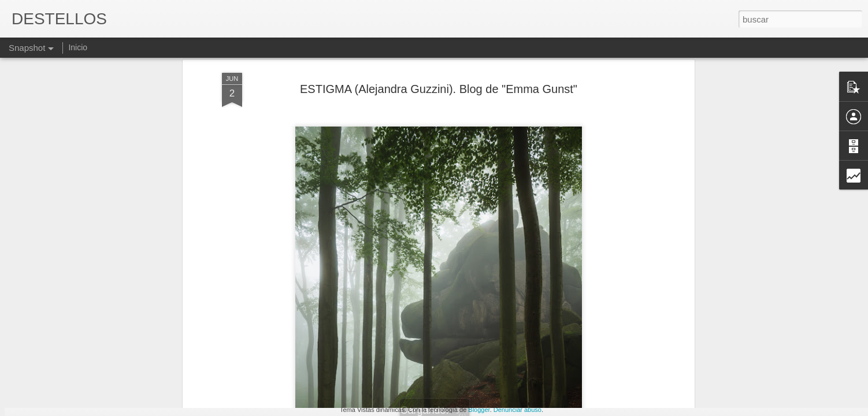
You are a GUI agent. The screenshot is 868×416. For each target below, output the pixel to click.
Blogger (479, 410)
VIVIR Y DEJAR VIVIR (359, 356)
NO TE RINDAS (493, 362)
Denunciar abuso (518, 410)
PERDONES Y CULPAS (219, 357)
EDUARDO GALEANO (774, 356)
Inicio (78, 47)
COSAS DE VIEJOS (78, 362)
